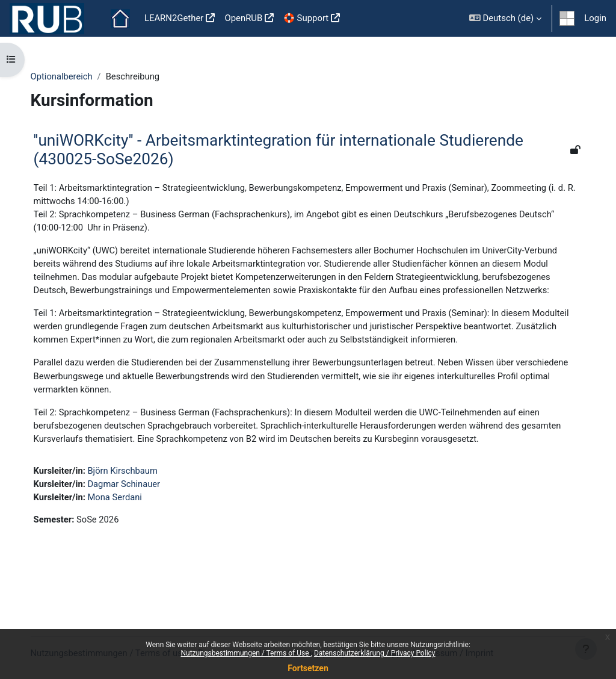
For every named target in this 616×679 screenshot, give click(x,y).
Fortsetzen (308, 668)
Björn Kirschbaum (136, 501)
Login (595, 18)
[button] (505, 18)
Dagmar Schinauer (137, 514)
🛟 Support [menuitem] (306, 18)
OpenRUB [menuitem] (243, 18)
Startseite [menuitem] (120, 19)
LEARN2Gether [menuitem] (174, 18)
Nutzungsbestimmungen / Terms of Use (245, 653)
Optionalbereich (74, 76)
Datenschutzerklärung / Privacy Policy (375, 653)
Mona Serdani (128, 528)
